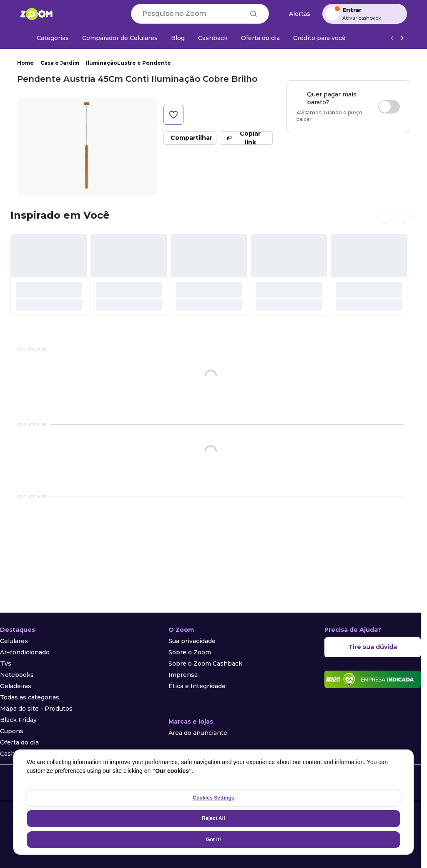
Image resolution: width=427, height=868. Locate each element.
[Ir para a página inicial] (36, 14)
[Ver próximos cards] (403, 216)
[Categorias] (48, 38)
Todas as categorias (30, 697)
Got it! (213, 840)
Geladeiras (16, 686)
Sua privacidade (192, 641)
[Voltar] (392, 38)
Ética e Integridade (197, 686)
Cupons (12, 731)
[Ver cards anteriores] (385, 216)
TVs (6, 664)
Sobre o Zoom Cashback (205, 664)
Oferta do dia (19, 742)
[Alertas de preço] (296, 14)
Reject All (213, 818)
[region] (213, 802)
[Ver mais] (402, 38)
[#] (49, 275)
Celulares (14, 641)
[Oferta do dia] (260, 38)
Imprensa (183, 675)
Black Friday (18, 720)
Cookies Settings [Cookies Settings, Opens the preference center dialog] (213, 798)
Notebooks (17, 675)
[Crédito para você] (319, 38)
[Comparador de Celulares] (120, 38)
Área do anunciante (198, 733)
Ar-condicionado (25, 652)
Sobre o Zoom (190, 652)
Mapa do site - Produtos (36, 709)
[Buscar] (254, 14)
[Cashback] (213, 38)
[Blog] (178, 38)
